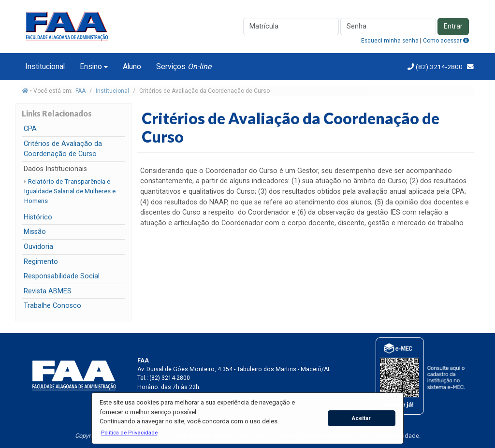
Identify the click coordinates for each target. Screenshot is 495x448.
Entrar (453, 26)
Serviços (184, 66)
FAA (80, 91)
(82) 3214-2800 (438, 67)
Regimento (41, 262)
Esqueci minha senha (390, 41)
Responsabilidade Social (62, 276)
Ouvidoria (38, 247)
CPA (30, 129)
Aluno (132, 66)
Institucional (45, 66)
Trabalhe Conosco (52, 306)
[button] (129, 433)
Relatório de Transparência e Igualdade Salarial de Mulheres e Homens (70, 191)
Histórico (38, 217)
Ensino (91, 66)
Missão (35, 232)
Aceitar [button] (361, 418)
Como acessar (446, 41)
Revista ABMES (48, 291)
